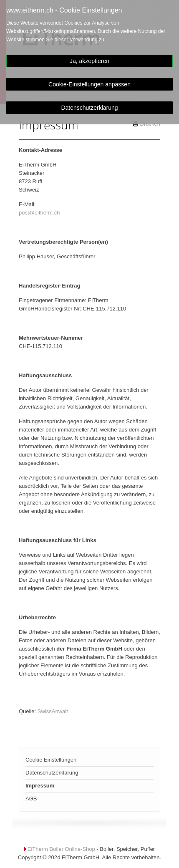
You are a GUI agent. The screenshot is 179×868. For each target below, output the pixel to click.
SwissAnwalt (53, 711)
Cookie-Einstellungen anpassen (89, 84)
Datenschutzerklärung (89, 108)
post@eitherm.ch (39, 213)
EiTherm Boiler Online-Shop (61, 849)
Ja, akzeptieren (89, 61)
